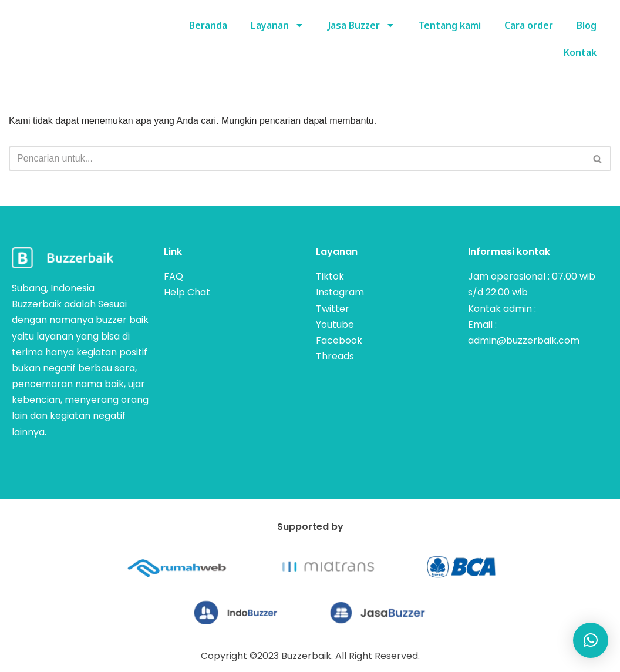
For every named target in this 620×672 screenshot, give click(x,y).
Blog (587, 25)
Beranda (207, 25)
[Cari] (297, 159)
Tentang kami (450, 25)
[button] (591, 640)
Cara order (529, 25)
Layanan (276, 25)
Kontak (580, 52)
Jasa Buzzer (361, 25)
